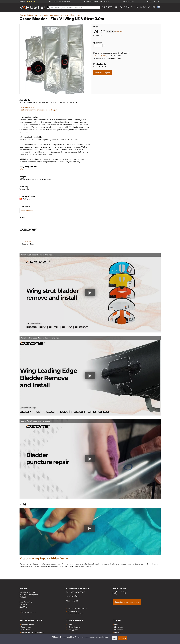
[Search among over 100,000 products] (74, 7)
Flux (79, 15)
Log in (70, 624)
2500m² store (128, 1)
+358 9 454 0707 (77, 592)
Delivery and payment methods (33, 632)
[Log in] (149, 7)
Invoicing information (75, 614)
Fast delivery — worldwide (60, 1)
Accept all (123, 638)
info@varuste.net (73, 596)
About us (118, 632)
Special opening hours (29, 612)
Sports (107, 7)
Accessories (60, 15)
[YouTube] (125, 593)
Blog (116, 624)
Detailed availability (28, 107)
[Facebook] (115, 593)
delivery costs (119, 32)
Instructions (25, 630)
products (122, 7)
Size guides (118, 627)
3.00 (22, 169)
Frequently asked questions (78, 608)
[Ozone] (28, 235)
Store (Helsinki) (100, 56)
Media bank (118, 630)
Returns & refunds (28, 624)
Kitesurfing (33, 15)
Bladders (71, 15)
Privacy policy (73, 630)
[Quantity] (98, 45)
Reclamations (26, 627)
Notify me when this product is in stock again (38, 110)
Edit (115, 638)
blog (134, 7)
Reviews (28, 1)
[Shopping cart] (154, 7)
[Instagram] (120, 593)
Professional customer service (96, 1)
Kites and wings (46, 15)
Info (143, 7)
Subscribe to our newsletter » (127, 602)
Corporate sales (73, 611)
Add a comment (27, 211)
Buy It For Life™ (154, 1)
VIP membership (74, 627)
